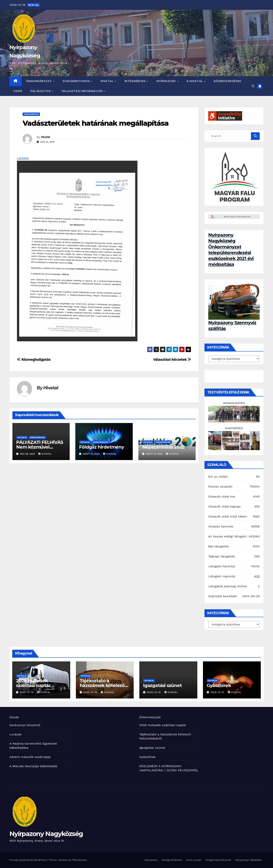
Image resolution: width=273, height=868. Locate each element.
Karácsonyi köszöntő (25, 725)
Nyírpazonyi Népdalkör (249, 860)
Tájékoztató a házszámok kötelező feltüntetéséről (102, 685)
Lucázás (16, 734)
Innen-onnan (193, 860)
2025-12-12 (218, 692)
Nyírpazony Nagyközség (46, 834)
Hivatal (108, 81)
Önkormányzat (39, 81)
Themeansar (79, 860)
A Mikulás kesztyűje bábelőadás (33, 766)
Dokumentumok (77, 81)
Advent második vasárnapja (30, 757)
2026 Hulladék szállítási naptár (33, 683)
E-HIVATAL (195, 81)
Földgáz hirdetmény (101, 447)
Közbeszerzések (227, 81)
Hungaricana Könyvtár (218, 860)
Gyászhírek (219, 685)
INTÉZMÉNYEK (135, 81)
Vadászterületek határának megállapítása (96, 123)
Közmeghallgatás (34, 359)
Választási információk (83, 91)
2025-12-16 (91, 692)
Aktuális (22, 437)
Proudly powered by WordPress (28, 860)
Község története (172, 860)
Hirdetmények (31, 114)
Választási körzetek (172, 359)
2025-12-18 (27, 692)
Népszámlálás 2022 (163, 447)
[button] (253, 86)
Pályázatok (41, 91)
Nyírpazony (167, 81)
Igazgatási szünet (162, 685)
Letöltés (23, 158)
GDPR (18, 91)
